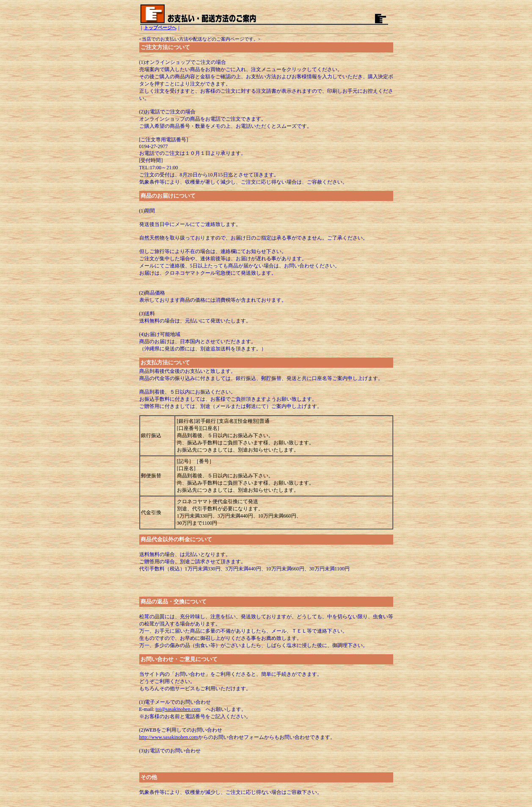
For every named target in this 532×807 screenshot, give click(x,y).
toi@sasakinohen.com (178, 709)
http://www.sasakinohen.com (169, 737)
